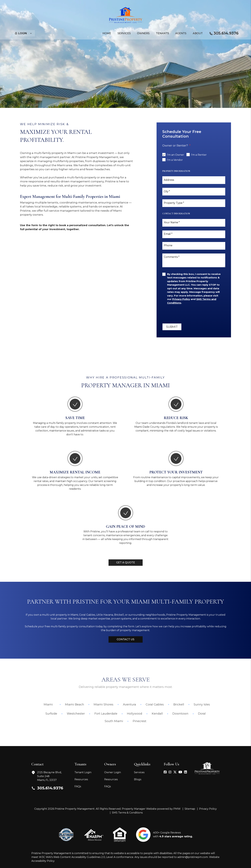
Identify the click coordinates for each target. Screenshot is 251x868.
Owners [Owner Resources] (143, 33)
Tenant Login (83, 772)
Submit (172, 327)
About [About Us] (198, 33)
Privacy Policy (208, 809)
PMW (177, 809)
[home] (126, 15)
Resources (81, 779)
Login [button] (23, 33)
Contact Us (125, 639)
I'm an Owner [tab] (175, 155)
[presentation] (187, 314)
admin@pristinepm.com (193, 857)
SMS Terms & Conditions (127, 813)
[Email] (194, 234)
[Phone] (194, 246)
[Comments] (194, 260)
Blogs (138, 779)
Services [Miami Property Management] (124, 33)
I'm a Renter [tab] (199, 155)
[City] (194, 192)
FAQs (78, 786)
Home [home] (107, 33)
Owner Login (113, 772)
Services (139, 772)
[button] (165, 772)
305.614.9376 (226, 33)
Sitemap (190, 809)
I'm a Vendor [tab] (175, 160)
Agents (181, 33)
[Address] (194, 180)
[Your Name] (194, 223)
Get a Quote (126, 562)
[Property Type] (194, 203)
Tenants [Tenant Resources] (162, 33)
